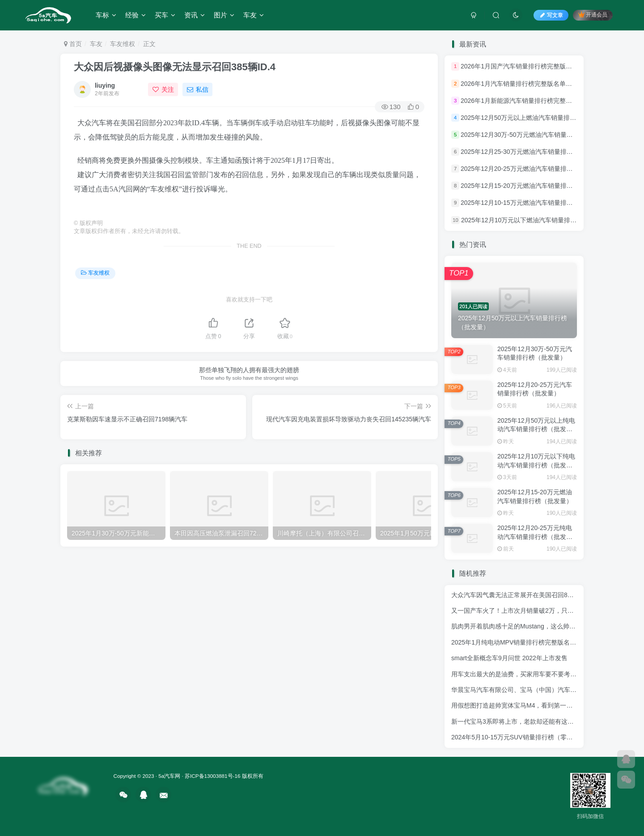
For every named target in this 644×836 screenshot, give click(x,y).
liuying (105, 85)
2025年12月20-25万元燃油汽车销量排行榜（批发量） (536, 169)
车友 (254, 15)
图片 (224, 15)
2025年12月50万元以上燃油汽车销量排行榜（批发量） (537, 118)
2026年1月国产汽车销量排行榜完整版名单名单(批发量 (536, 67)
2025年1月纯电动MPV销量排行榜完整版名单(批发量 (524, 642)
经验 (136, 15)
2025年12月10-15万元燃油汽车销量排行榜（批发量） (536, 203)
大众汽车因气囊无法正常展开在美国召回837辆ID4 (521, 595)
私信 (198, 89)
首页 (73, 44)
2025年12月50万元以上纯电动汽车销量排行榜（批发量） (536, 429)
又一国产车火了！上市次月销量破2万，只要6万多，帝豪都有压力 (542, 611)
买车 (165, 15)
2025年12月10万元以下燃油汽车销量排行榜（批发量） (538, 220)
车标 (106, 15)
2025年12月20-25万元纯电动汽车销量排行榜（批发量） (535, 537)
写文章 (551, 15)
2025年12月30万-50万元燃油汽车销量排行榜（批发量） (539, 135)
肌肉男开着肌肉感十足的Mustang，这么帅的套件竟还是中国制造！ (545, 626)
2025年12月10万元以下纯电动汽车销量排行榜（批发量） (536, 465)
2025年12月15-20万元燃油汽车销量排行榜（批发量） (536, 186)
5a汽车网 (169, 776)
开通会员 (593, 15)
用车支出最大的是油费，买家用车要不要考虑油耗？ (523, 674)
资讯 (195, 15)
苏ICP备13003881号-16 (212, 776)
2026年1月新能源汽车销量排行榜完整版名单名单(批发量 (539, 101)
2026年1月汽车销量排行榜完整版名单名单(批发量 (530, 84)
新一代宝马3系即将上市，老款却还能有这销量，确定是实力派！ (541, 721)
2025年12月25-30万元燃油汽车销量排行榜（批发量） (536, 152)
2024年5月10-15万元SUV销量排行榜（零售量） (518, 737)
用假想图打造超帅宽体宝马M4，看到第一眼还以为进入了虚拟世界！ (546, 705)
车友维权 (123, 44)
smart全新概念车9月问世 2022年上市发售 (509, 658)
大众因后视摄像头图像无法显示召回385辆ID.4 (175, 67)
